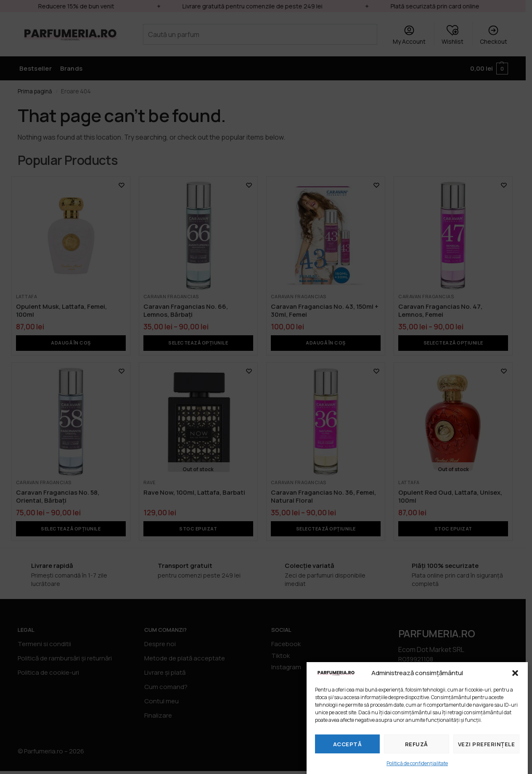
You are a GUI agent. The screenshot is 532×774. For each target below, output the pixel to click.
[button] (515, 673)
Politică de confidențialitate (417, 763)
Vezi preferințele (487, 744)
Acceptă (348, 744)
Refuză (417, 744)
